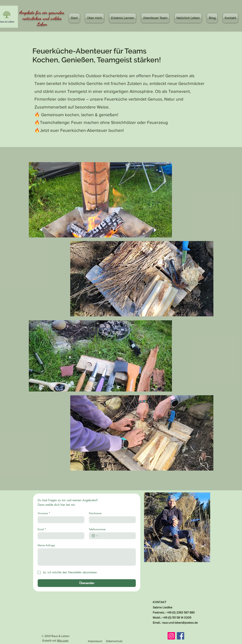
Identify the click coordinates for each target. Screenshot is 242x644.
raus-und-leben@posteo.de (180, 623)
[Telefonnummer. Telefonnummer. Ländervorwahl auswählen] (95, 536)
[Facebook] (181, 636)
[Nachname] (111, 520)
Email (42, 529)
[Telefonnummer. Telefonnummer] (116, 536)
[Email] (60, 536)
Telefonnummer (97, 529)
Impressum (95, 641)
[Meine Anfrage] (87, 557)
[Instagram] (171, 636)
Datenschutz (114, 641)
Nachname (95, 513)
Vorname (44, 513)
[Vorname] (60, 520)
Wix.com (63, 641)
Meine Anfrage (46, 545)
